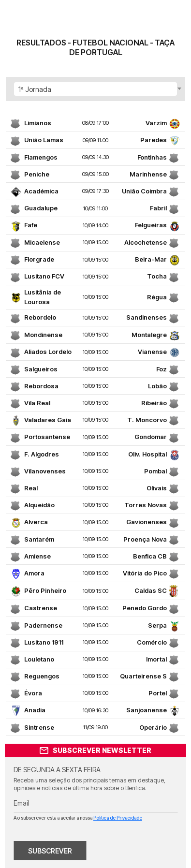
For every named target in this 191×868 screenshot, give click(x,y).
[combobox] (95, 89)
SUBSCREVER (50, 851)
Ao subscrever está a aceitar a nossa (78, 818)
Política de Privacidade (118, 818)
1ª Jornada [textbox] (35, 89)
